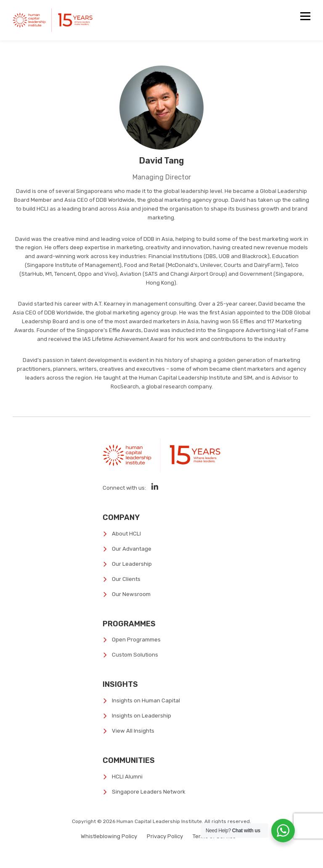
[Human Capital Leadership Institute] (53, 20)
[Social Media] (155, 487)
